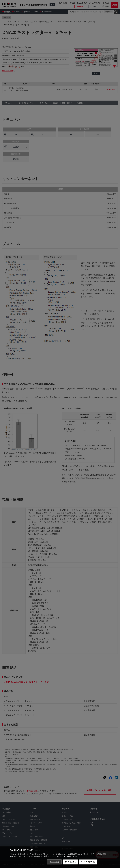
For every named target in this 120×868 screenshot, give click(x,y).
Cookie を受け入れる (88, 862)
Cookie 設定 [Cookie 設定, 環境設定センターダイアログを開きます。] (54, 862)
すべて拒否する (70, 862)
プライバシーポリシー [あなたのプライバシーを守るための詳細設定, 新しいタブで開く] (71, 856)
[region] (60, 857)
